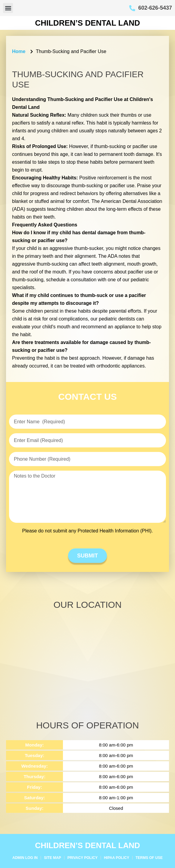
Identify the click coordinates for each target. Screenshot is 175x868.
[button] (8, 8)
